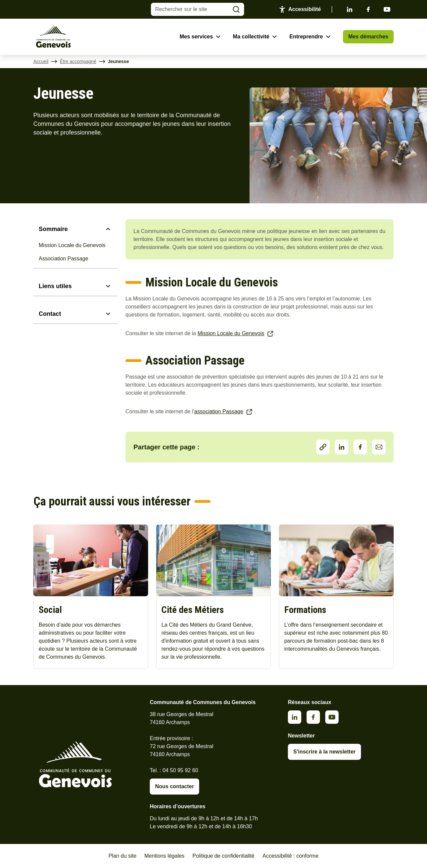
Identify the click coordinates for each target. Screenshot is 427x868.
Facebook (368, 9)
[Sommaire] (75, 229)
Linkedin (350, 9)
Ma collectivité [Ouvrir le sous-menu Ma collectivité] (251, 37)
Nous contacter (174, 786)
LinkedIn (342, 447)
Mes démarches (368, 37)
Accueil (41, 61)
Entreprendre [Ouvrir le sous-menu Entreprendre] (306, 37)
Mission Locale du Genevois (72, 245)
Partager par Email (379, 447)
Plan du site (122, 856)
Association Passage (64, 259)
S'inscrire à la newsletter (324, 752)
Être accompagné (78, 61)
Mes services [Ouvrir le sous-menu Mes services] (196, 37)
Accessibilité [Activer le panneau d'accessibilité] (305, 9)
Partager (323, 447)
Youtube (387, 9)
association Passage (219, 411)
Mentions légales (164, 856)
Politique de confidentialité (224, 856)
